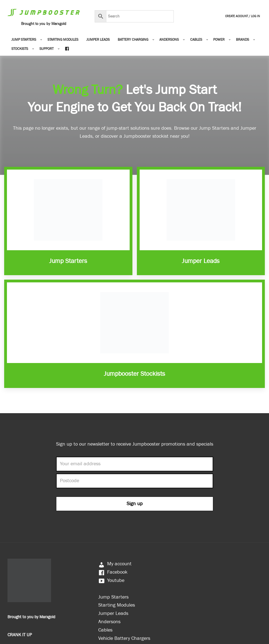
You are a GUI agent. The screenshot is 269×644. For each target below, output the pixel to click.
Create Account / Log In (242, 16)
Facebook (113, 572)
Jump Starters (68, 261)
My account (115, 564)
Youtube (111, 580)
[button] (41, 40)
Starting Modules (63, 40)
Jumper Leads (98, 40)
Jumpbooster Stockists (134, 374)
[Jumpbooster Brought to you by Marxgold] (44, 16)
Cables (105, 630)
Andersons (109, 622)
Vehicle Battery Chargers (124, 638)
